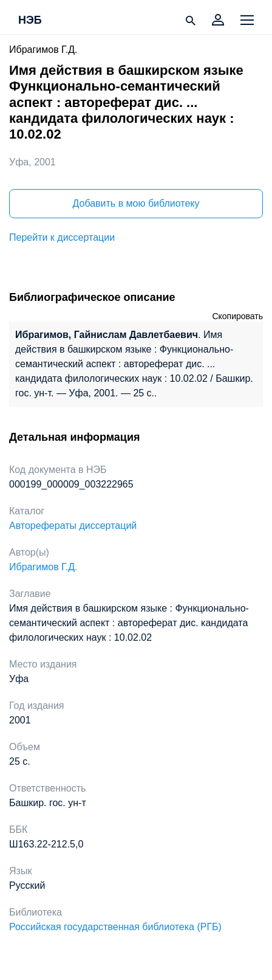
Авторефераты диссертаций (73, 526)
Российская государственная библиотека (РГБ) (115, 927)
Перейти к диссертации (62, 237)
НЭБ (30, 21)
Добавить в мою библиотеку (136, 203)
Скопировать (237, 316)
